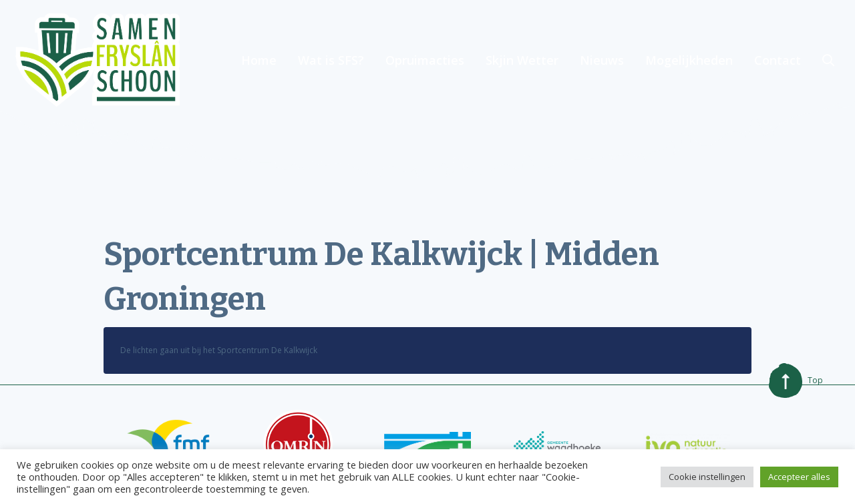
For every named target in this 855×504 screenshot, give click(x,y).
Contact (778, 60)
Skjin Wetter (522, 60)
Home (259, 60)
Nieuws (602, 60)
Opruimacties (425, 60)
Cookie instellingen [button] (707, 477)
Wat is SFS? (331, 60)
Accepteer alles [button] (799, 477)
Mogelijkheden (689, 60)
